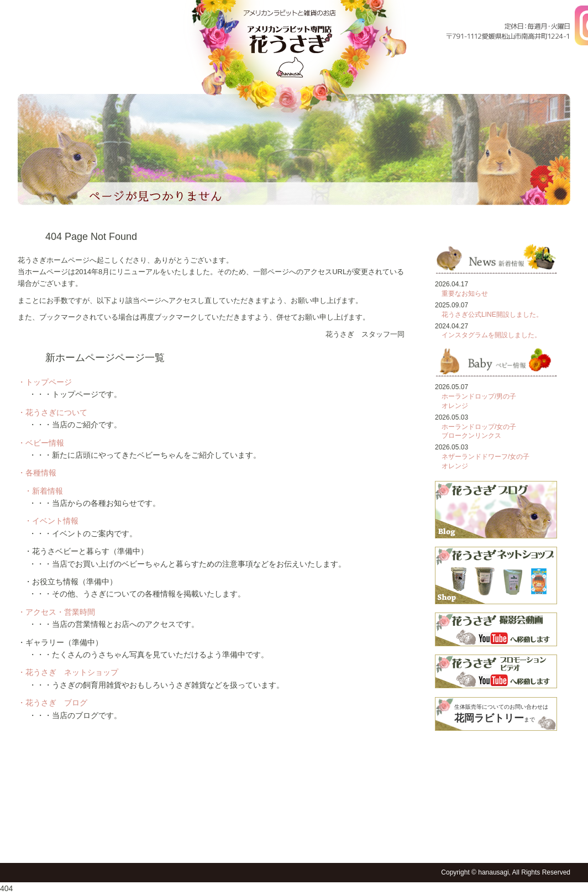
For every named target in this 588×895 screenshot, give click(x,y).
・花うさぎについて (53, 412)
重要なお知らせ (465, 294)
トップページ (39, 76)
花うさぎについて (108, 76)
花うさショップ (329, 844)
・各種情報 (37, 473)
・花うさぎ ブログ (53, 703)
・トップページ (45, 382)
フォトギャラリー (548, 76)
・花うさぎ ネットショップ (68, 672)
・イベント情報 (51, 521)
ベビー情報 (177, 76)
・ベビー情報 (41, 443)
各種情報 (400, 76)
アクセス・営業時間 (475, 76)
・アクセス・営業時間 (56, 612)
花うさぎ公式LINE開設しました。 (492, 315)
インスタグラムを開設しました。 (491, 335)
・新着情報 (44, 491)
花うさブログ (356, 844)
